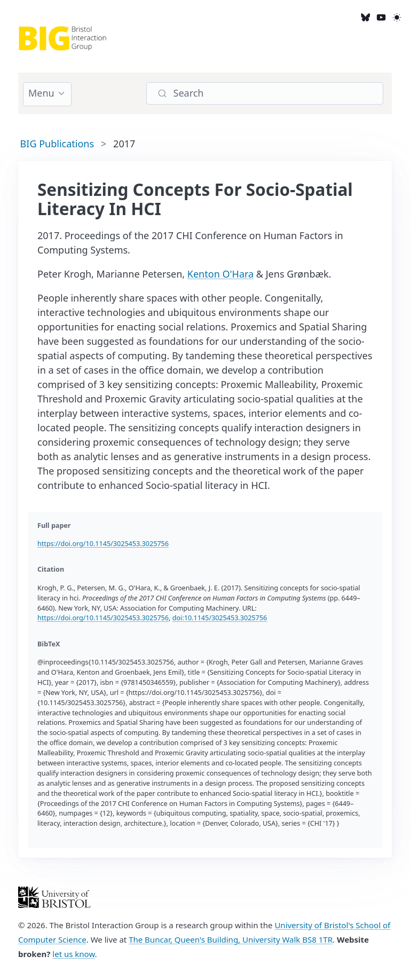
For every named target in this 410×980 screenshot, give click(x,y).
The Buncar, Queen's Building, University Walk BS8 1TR (231, 939)
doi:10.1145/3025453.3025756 (220, 618)
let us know (73, 954)
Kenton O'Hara (220, 274)
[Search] (265, 94)
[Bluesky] (365, 17)
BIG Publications (57, 144)
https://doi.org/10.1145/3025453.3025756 (103, 544)
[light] (397, 17)
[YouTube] (381, 17)
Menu (41, 93)
